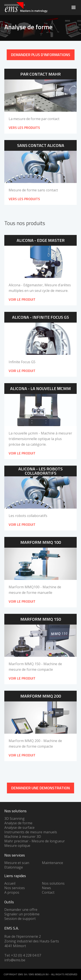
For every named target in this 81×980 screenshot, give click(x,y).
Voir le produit (22, 299)
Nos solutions (53, 883)
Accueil (10, 883)
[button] (73, 8)
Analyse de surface (19, 828)
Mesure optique (17, 846)
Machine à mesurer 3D (23, 837)
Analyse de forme (18, 823)
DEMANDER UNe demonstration (40, 788)
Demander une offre (21, 910)
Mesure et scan (17, 863)
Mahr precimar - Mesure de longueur (35, 841)
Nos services (15, 888)
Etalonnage (14, 867)
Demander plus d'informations (41, 55)
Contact (48, 892)
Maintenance (52, 863)
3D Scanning (14, 818)
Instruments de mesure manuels (31, 832)
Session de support (20, 919)
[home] (25, 8)
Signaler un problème (22, 914)
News (46, 888)
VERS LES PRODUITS (24, 128)
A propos (12, 892)
